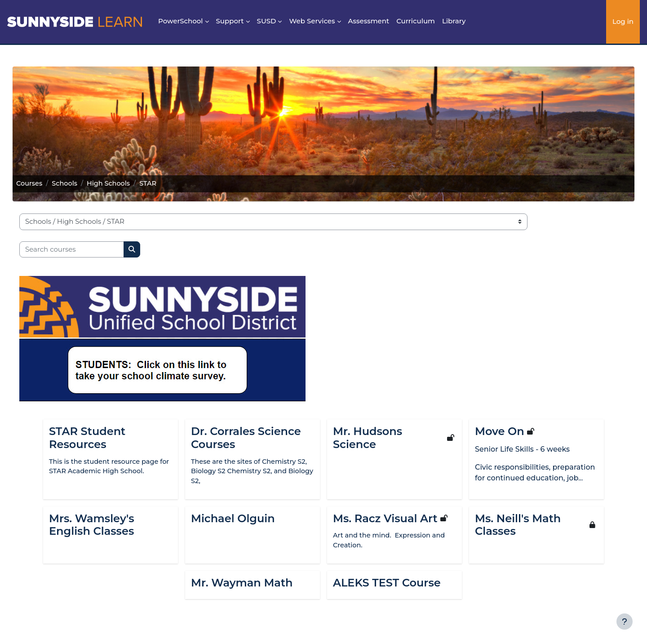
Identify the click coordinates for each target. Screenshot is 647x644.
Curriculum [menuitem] (416, 21)
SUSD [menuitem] (267, 21)
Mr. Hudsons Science (368, 438)
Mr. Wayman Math (242, 585)
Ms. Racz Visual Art (385, 520)
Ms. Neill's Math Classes (518, 526)
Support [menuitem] (230, 21)
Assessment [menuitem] (369, 21)
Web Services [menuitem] (312, 21)
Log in (623, 21)
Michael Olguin (233, 520)
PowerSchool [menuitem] (181, 21)
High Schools (124, 184)
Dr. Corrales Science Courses (246, 438)
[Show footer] (625, 622)
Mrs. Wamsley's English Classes (92, 526)
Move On (500, 431)
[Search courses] (84, 250)
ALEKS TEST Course (387, 585)
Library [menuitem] (454, 21)
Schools (79, 184)
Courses (42, 184)
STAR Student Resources (87, 438)
